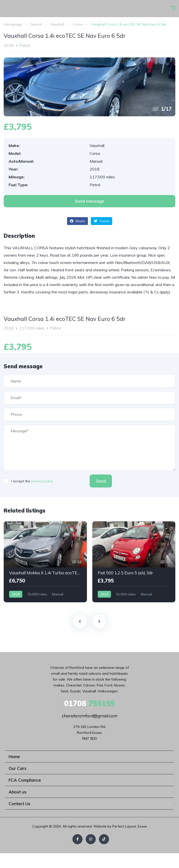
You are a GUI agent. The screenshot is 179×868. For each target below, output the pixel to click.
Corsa (78, 24)
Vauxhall (57, 24)
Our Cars (18, 768)
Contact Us (20, 804)
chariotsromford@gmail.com (90, 716)
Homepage (13, 24)
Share (77, 221)
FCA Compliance (25, 780)
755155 (89, 703)
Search (36, 24)
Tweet (102, 221)
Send (101, 481)
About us (18, 792)
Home (14, 756)
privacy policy (42, 481)
